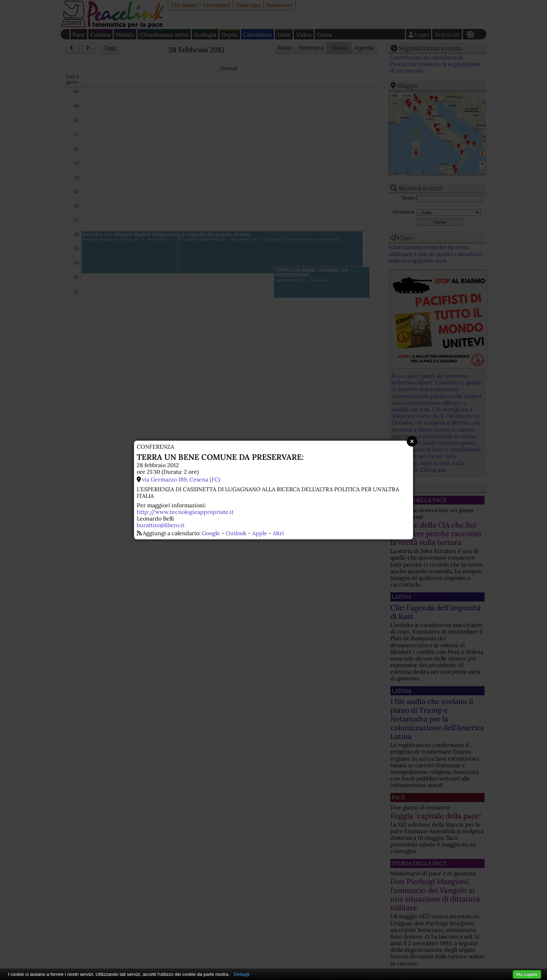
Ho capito (527, 974)
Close (412, 441)
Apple (260, 533)
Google (211, 533)
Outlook (236, 533)
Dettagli (242, 974)
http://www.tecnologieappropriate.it (185, 512)
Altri (278, 533)
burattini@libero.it (161, 525)
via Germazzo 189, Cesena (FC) (181, 479)
